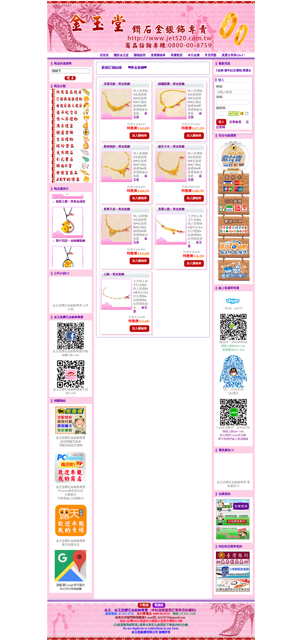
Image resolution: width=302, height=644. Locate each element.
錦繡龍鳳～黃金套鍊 (171, 84)
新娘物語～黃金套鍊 (117, 146)
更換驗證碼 (247, 114)
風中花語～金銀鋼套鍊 (70, 248)
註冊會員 (235, 122)
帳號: (220, 87)
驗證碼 (221, 108)
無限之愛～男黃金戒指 (70, 209)
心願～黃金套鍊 (114, 274)
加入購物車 (139, 136)
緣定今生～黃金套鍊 (171, 146)
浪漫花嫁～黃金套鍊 (117, 84)
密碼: (220, 97)
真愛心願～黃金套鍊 (171, 209)
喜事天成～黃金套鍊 (117, 209)
